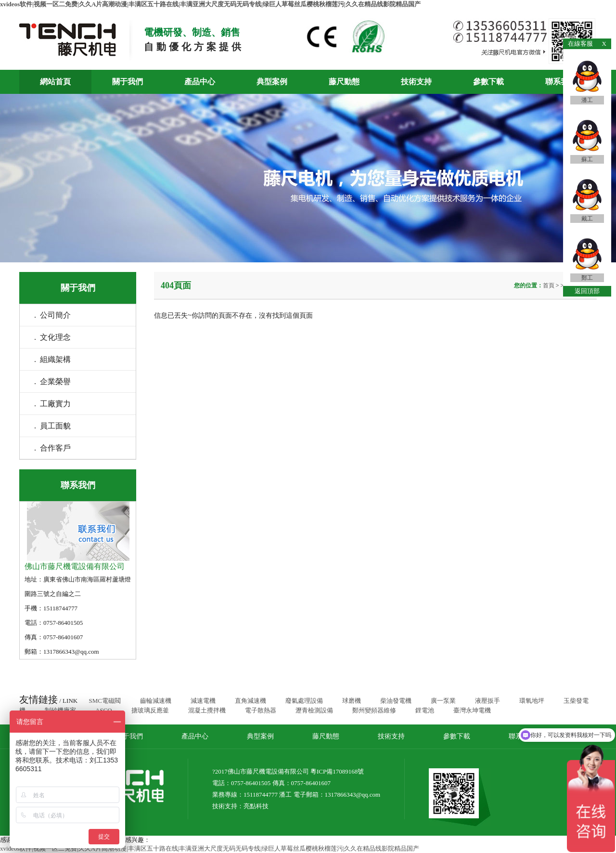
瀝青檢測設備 (314, 710)
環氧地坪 (532, 701)
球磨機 (352, 701)
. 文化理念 (52, 337)
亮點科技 (256, 806)
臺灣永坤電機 (472, 710)
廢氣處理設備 (304, 701)
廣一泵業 (443, 701)
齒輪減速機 (156, 701)
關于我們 (128, 82)
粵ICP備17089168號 (337, 771)
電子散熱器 (261, 710)
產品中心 (200, 82)
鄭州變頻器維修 (374, 710)
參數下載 (488, 82)
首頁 (549, 285)
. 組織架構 (52, 359)
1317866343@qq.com (353, 795)
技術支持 (416, 82)
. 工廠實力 (52, 404)
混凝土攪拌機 (207, 710)
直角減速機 (250, 701)
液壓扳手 (488, 701)
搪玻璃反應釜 (150, 710)
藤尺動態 (344, 82)
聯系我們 (561, 82)
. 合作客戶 (52, 448)
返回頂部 (587, 291)
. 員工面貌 (52, 426)
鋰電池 (425, 710)
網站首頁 (55, 82)
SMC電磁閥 (104, 701)
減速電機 (203, 701)
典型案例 (272, 82)
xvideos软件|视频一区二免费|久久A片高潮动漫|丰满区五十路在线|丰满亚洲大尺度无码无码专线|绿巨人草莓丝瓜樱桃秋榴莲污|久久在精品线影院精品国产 (210, 4)
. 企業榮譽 (52, 381)
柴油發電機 (396, 701)
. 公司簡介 (52, 315)
